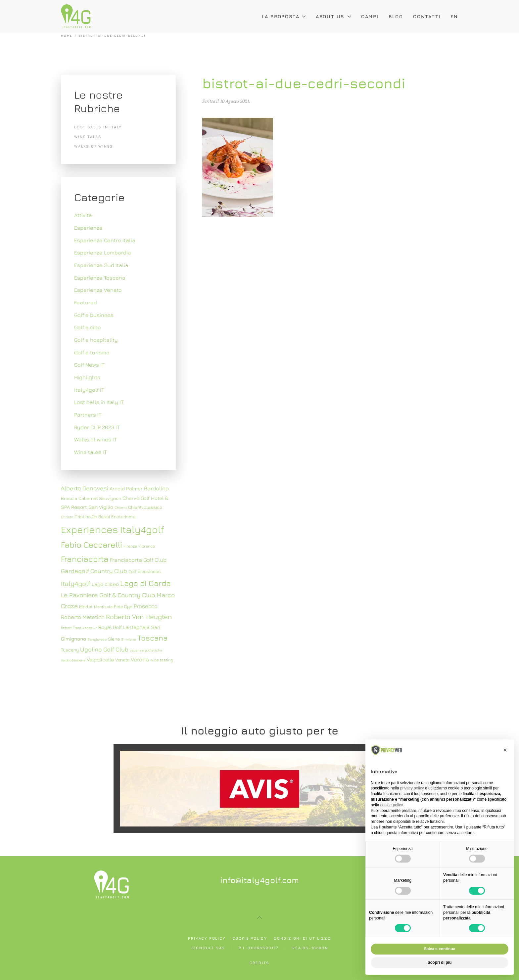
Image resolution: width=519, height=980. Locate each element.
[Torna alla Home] (76, 17)
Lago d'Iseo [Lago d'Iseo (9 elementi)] (105, 584)
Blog (396, 16)
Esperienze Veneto (98, 290)
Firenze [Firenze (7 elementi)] (130, 546)
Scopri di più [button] (440, 962)
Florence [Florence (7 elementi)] (147, 546)
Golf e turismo (92, 352)
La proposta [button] (284, 16)
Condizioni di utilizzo (302, 938)
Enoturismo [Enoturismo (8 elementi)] (123, 516)
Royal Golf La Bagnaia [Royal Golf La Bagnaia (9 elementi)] (124, 627)
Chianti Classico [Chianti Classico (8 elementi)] (145, 507)
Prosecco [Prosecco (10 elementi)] (146, 606)
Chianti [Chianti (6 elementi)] (121, 508)
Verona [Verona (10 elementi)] (140, 659)
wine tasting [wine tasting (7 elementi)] (162, 660)
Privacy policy (207, 938)
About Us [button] (333, 16)
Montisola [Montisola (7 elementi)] (103, 607)
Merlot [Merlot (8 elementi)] (86, 606)
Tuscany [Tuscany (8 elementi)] (70, 650)
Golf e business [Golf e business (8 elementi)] (145, 571)
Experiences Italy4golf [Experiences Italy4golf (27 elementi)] (113, 529)
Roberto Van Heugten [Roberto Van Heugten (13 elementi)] (139, 617)
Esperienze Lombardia (103, 252)
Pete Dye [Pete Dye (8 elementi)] (123, 606)
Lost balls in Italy (98, 127)
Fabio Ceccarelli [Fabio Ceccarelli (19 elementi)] (92, 544)
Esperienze (88, 228)
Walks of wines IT (95, 439)
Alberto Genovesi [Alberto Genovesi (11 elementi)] (85, 488)
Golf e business (94, 315)
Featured (86, 302)
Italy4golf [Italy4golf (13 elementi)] (76, 583)
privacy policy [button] (412, 788)
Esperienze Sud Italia (101, 265)
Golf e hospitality (96, 340)
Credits (260, 963)
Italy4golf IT (89, 390)
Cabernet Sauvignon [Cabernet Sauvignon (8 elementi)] (100, 498)
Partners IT (88, 415)
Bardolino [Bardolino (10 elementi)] (156, 488)
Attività (83, 215)
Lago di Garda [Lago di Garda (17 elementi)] (145, 583)
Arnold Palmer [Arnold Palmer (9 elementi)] (126, 488)
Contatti (427, 16)
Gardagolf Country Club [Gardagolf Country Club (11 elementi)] (94, 571)
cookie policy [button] (392, 805)
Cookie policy (250, 938)
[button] (259, 918)
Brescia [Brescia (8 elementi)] (69, 498)
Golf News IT (89, 365)
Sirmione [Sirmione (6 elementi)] (129, 639)
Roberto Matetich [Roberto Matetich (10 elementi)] (83, 617)
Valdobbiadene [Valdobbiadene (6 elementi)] (73, 660)
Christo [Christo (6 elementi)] (67, 517)
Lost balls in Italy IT (99, 402)
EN (454, 16)
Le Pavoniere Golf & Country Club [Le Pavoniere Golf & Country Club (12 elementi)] (108, 595)
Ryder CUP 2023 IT (97, 427)
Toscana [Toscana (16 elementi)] (152, 638)
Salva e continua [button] (440, 949)
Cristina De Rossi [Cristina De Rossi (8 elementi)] (92, 516)
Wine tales (88, 136)
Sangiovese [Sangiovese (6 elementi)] (97, 639)
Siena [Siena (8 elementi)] (114, 639)
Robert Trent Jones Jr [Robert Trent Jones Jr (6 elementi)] (79, 628)
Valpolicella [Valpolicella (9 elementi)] (100, 659)
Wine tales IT (91, 452)
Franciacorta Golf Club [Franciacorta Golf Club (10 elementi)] (138, 560)
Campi (370, 16)
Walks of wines (94, 146)
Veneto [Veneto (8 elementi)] (122, 660)
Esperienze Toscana (100, 278)
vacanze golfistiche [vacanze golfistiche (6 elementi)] (146, 650)
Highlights (87, 377)
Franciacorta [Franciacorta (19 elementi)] (85, 559)
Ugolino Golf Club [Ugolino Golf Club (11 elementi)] (104, 649)
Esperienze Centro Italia (105, 240)
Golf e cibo (88, 327)
